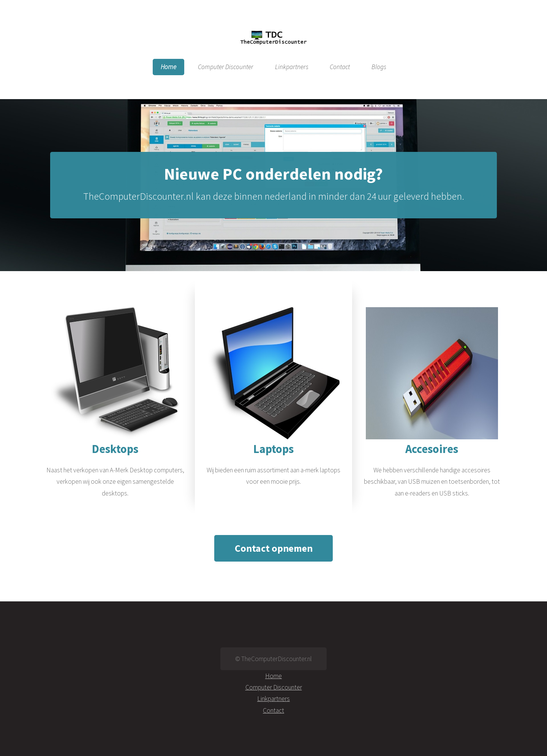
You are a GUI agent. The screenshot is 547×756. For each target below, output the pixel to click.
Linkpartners (292, 67)
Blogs (379, 67)
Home (168, 67)
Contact (340, 67)
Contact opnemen (274, 548)
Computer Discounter (226, 67)
